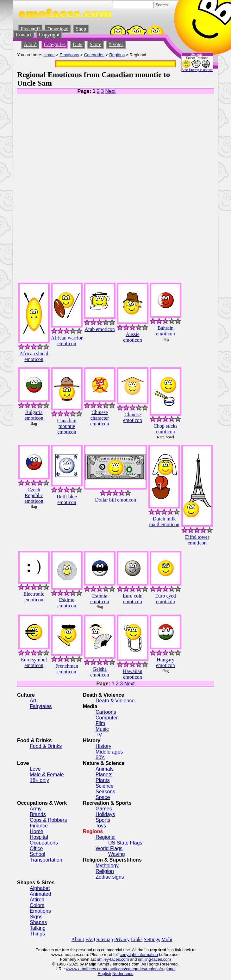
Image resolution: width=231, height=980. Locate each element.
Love (35, 769)
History (103, 746)
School (37, 854)
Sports (103, 820)
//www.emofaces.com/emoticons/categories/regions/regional (121, 969)
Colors (37, 905)
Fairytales (41, 706)
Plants (103, 780)
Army (36, 809)
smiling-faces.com (154, 959)
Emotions (40, 911)
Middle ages (109, 752)
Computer (107, 718)
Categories (55, 44)
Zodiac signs (110, 877)
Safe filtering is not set (197, 70)
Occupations (44, 843)
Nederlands (123, 974)
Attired (37, 900)
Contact (24, 35)
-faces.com (119, 959)
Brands (38, 814)
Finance (39, 826)
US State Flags (125, 843)
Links (137, 939)
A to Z (30, 44)
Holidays (105, 814)
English (105, 974)
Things (37, 934)
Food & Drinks (46, 746)
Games (104, 809)
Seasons (105, 792)
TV (99, 735)
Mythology (107, 866)
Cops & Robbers (48, 820)
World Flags (109, 848)
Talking (38, 928)
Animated (41, 894)
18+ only (39, 780)
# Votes (116, 44)
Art (33, 701)
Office (36, 848)
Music (102, 729)
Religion (105, 871)
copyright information (139, 955)
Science (105, 786)
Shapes (38, 922)
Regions (117, 55)
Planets (104, 775)
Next (111, 91)
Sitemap (104, 939)
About (78, 939)
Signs (36, 917)
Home (49, 55)
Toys (101, 826)
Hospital (39, 837)
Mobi (167, 939)
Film (100, 723)
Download (58, 29)
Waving (117, 854)
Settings (152, 939)
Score (96, 44)
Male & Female (47, 775)
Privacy (122, 939)
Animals (105, 769)
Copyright (49, 35)
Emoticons (69, 55)
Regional (106, 837)
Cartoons (106, 712)
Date (78, 44)
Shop (81, 29)
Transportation (46, 860)
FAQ (90, 939)
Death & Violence (115, 701)
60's (100, 758)
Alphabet (40, 888)
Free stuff (30, 29)
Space (103, 797)
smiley (103, 959)
